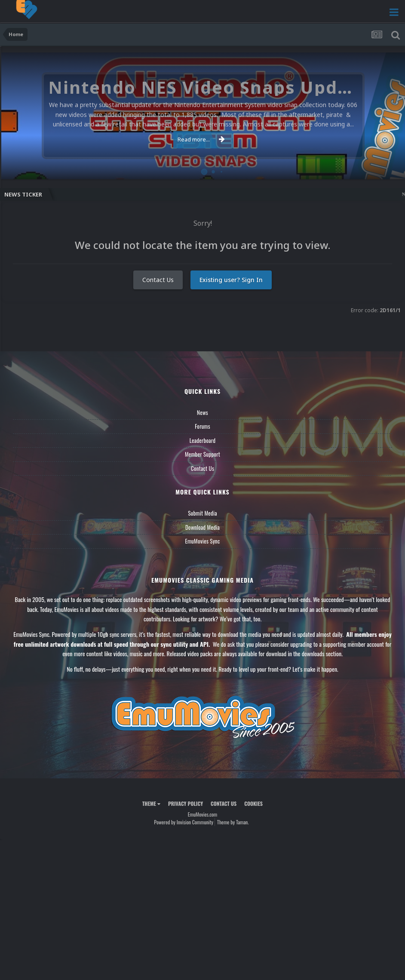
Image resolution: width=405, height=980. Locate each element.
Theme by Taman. (233, 822)
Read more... (201, 139)
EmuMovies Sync (202, 541)
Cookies (253, 803)
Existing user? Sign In (231, 280)
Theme (151, 803)
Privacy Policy (186, 803)
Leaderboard (203, 440)
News (202, 412)
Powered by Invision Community (184, 822)
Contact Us (158, 280)
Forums (202, 426)
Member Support (202, 454)
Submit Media (202, 513)
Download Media (202, 527)
